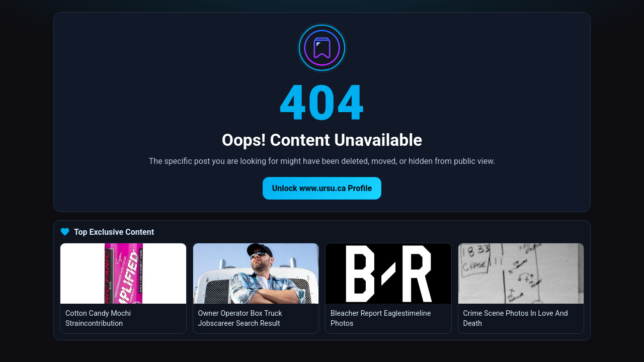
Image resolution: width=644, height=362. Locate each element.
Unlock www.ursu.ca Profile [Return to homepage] (322, 188)
